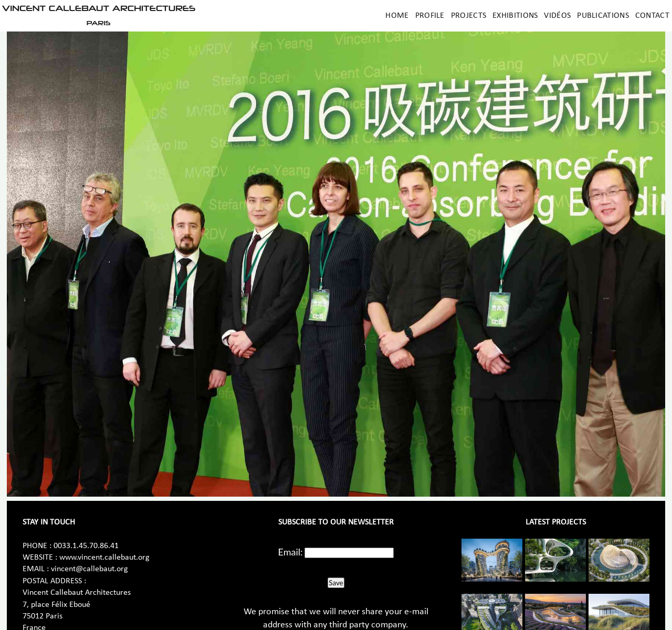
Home (397, 16)
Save (336, 583)
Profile (430, 16)
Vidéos (557, 16)
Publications (603, 16)
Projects (469, 16)
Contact (652, 16)
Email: (291, 552)
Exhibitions (515, 16)
